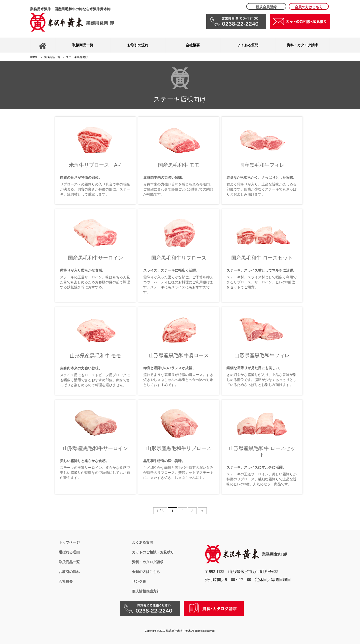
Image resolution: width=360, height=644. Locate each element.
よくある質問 (248, 45)
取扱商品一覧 (83, 45)
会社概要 (193, 45)
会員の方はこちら (309, 7)
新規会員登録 (266, 7)
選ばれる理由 (69, 552)
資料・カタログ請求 (302, 45)
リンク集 (139, 581)
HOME (34, 57)
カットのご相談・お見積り (153, 552)
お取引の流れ (138, 45)
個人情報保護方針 (146, 591)
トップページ (69, 542)
